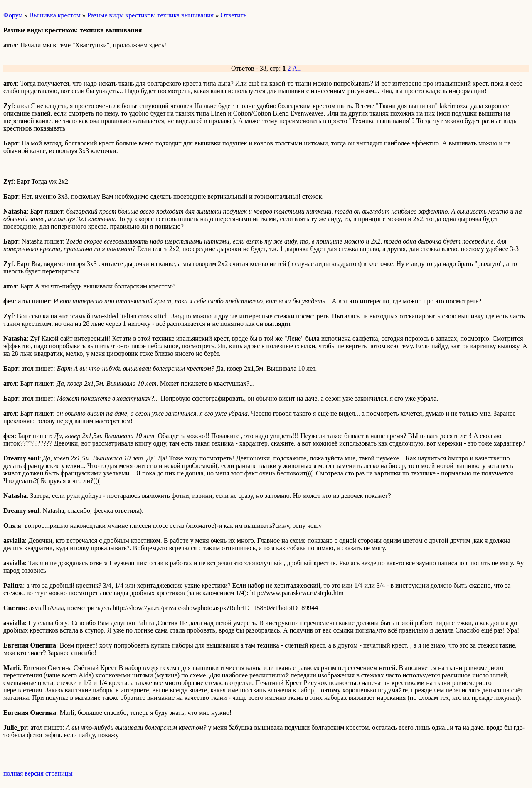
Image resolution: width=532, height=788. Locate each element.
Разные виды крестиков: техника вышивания (150, 15)
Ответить (233, 15)
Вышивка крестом (55, 15)
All (297, 68)
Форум (13, 15)
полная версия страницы (38, 773)
